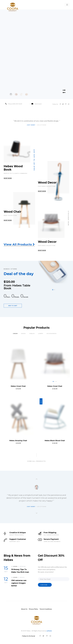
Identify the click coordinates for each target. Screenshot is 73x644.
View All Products (19, 245)
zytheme (49, 631)
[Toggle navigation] (67, 5)
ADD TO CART (13, 306)
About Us (24, 609)
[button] (53, 290)
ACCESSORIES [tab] (52, 334)
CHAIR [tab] (15, 334)
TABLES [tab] (32, 334)
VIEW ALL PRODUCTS (36, 461)
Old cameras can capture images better (19, 583)
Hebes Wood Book (13, 168)
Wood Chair (12, 212)
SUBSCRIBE (45, 585)
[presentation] (36, 479)
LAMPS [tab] (41, 334)
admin (15, 566)
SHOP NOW (8, 178)
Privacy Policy (33, 609)
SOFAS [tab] (23, 334)
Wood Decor (47, 183)
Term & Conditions (46, 609)
